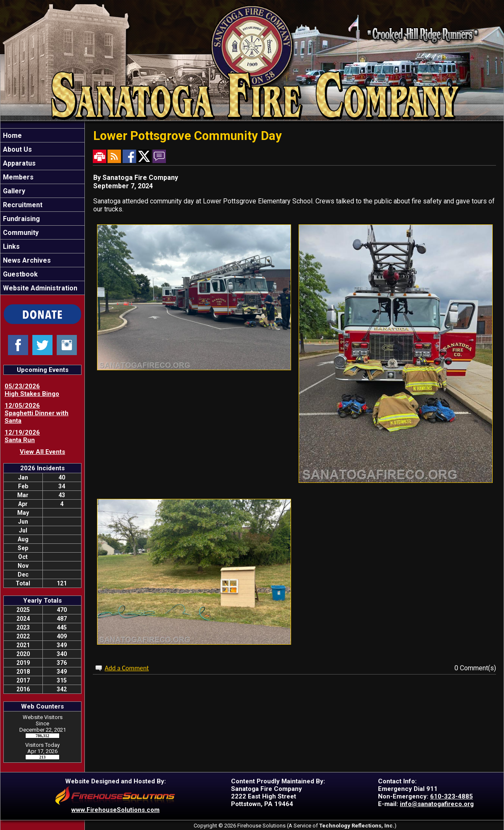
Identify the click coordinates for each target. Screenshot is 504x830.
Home (12, 136)
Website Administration (39, 288)
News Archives (26, 260)
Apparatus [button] (18, 163)
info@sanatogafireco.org (437, 804)
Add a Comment (127, 668)
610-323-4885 (451, 796)
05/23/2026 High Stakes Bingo (32, 390)
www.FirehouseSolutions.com (115, 810)
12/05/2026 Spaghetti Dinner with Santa (37, 413)
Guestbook (20, 274)
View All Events (42, 452)
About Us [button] (17, 149)
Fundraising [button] (21, 219)
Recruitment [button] (22, 205)
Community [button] (20, 233)
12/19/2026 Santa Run (22, 436)
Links (10, 246)
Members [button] (17, 177)
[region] (42, 212)
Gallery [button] (13, 191)
